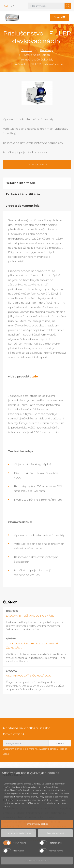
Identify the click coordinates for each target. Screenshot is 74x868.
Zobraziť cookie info (37, 861)
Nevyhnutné (19, 843)
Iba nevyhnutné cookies (19, 833)
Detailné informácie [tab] (21, 183)
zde (35, 376)
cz (6, 6)
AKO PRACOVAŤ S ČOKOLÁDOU (29, 676)
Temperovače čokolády (37, 59)
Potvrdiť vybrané (55, 833)
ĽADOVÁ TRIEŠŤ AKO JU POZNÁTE (30, 616)
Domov (27, 50)
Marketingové (56, 851)
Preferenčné (55, 843)
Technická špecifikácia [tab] (23, 194)
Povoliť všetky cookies (37, 824)
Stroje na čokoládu (37, 55)
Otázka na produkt (37, 164)
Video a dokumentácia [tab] (22, 206)
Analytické (18, 851)
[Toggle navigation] (60, 18)
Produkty (46, 50)
